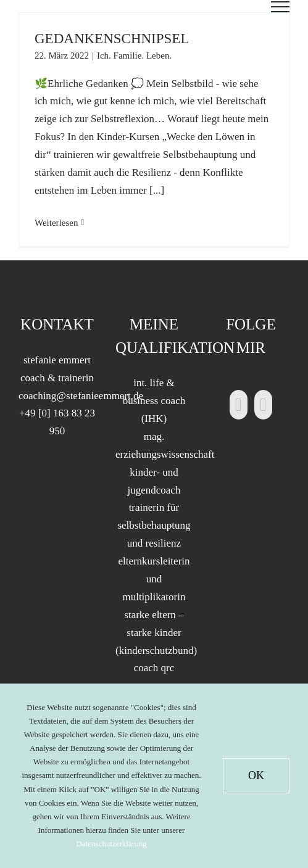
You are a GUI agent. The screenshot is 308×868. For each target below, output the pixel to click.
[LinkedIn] (239, 405)
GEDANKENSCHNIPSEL (112, 39)
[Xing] (263, 405)
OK (256, 775)
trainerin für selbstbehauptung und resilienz (154, 525)
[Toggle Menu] (280, 7)
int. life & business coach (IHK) (154, 401)
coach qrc (154, 668)
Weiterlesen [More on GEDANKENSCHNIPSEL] (56, 223)
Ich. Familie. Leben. (134, 56)
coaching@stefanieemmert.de (81, 396)
